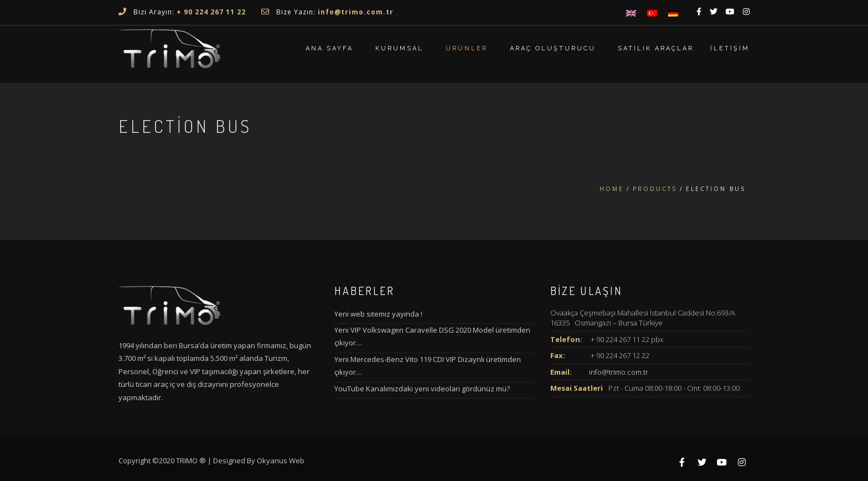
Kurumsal (399, 48)
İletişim (730, 48)
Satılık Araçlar (656, 48)
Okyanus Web (281, 461)
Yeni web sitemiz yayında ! (378, 314)
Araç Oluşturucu (553, 48)
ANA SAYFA (329, 48)
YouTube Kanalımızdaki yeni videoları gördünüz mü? (422, 389)
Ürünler (467, 48)
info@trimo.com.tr (619, 372)
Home (612, 189)
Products (655, 189)
